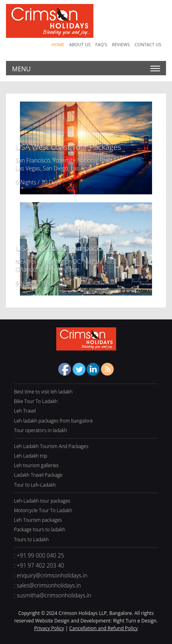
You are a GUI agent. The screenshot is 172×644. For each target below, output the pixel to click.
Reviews (121, 44)
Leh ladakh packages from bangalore (53, 421)
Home (58, 44)
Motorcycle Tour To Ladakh (43, 510)
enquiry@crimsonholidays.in (52, 575)
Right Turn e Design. (135, 621)
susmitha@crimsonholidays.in (54, 595)
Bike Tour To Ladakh (36, 401)
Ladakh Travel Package (38, 475)
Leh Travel (25, 411)
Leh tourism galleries (36, 465)
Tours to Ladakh (31, 539)
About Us (80, 44)
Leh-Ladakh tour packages (42, 501)
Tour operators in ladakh (41, 430)
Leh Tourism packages (38, 520)
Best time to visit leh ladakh (43, 392)
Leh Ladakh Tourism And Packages (51, 446)
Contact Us (148, 44)
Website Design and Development (73, 621)
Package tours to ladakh (40, 529)
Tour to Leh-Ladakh (35, 485)
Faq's (101, 44)
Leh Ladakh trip (31, 456)
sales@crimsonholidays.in (49, 585)
